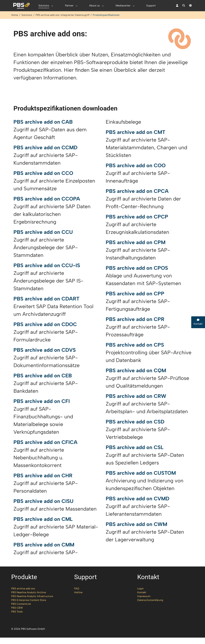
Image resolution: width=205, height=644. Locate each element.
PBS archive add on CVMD (137, 505)
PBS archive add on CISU (43, 508)
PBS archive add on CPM (136, 249)
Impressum (144, 603)
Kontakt (142, 599)
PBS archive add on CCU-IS (47, 272)
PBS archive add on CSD (135, 428)
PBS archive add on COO (136, 172)
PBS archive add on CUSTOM (141, 479)
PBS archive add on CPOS (137, 274)
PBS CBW (17, 614)
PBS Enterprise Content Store (29, 606)
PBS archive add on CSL (135, 454)
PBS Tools (17, 618)
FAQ (77, 595)
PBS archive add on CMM (44, 551)
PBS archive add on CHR (43, 482)
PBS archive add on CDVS (45, 356)
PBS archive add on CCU (43, 238)
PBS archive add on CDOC (45, 331)
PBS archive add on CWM (136, 531)
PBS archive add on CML (43, 525)
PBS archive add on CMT (135, 139)
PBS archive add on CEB (43, 382)
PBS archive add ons (23, 595)
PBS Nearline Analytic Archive (29, 599)
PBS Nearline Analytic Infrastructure (32, 603)
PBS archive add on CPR (135, 326)
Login (140, 595)
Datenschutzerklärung (150, 606)
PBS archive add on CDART (46, 305)
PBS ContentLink (21, 610)
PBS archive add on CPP (135, 300)
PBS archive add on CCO (43, 180)
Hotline (78, 599)
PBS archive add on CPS (135, 351)
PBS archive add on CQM (136, 377)
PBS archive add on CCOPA (47, 205)
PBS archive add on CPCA (137, 197)
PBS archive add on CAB (43, 128)
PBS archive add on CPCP (137, 223)
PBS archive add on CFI (42, 408)
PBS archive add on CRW (136, 402)
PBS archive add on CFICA (45, 449)
